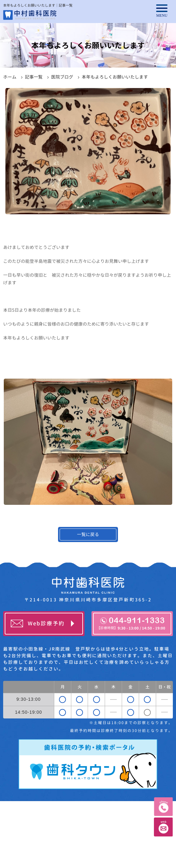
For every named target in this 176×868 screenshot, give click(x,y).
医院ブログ (62, 77)
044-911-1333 (131, 623)
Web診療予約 (46, 623)
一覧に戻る (88, 534)
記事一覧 (34, 77)
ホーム (10, 77)
